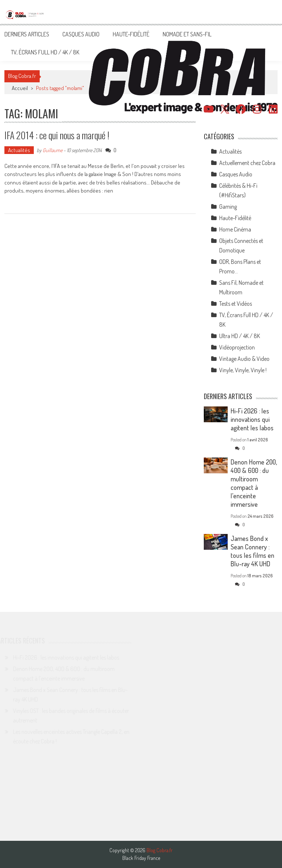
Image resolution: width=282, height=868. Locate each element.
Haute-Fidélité (131, 34)
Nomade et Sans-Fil (187, 34)
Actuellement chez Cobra (247, 163)
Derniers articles (27, 34)
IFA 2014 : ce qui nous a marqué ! (57, 135)
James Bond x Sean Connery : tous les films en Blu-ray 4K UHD (252, 551)
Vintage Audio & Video (244, 359)
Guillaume (53, 150)
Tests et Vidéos (236, 304)
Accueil (20, 88)
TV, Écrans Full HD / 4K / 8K (45, 52)
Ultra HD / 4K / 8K (240, 336)
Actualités (19, 150)
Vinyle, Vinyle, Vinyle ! (243, 370)
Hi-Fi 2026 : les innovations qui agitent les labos (252, 419)
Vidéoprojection (237, 347)
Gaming (228, 207)
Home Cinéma (235, 229)
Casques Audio (81, 34)
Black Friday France (141, 858)
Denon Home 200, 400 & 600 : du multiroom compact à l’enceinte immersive (254, 483)
